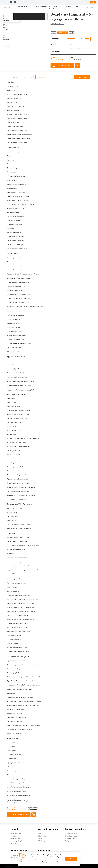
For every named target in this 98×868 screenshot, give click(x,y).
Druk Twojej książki (17, 839)
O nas (25, 2)
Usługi (31, 2)
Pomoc (41, 2)
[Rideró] (4, 2)
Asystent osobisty (16, 832)
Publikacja (14, 841)
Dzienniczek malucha (72, 834)
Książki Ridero (42, 834)
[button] (10, 7)
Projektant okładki (16, 837)
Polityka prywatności (44, 839)
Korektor (13, 834)
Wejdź (93, 2)
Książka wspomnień (71, 832)
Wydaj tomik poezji (71, 839)
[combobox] (10, 7)
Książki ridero (15, 2)
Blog (36, 2)
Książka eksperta (70, 837)
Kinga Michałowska (57, 24)
